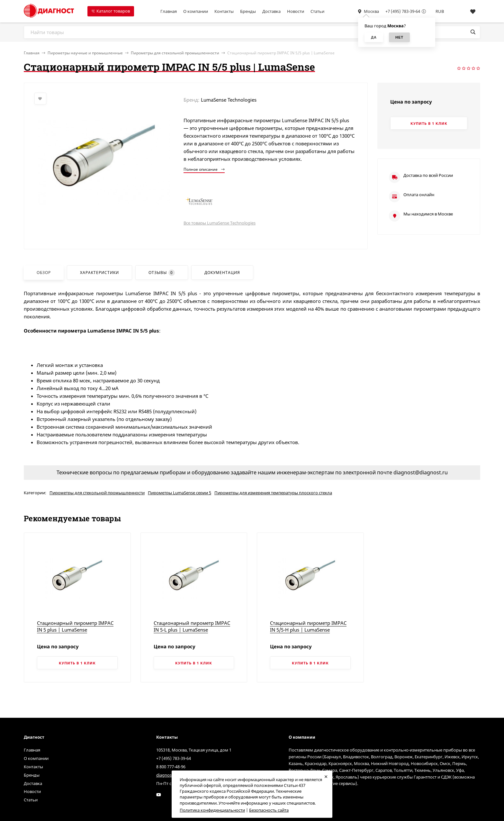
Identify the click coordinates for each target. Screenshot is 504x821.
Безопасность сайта (269, 810)
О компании (196, 11)
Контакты (224, 11)
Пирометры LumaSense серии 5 (180, 493)
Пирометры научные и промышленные (85, 53)
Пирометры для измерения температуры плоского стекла (273, 493)
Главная (169, 11)
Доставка (271, 11)
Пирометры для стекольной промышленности (175, 53)
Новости (296, 11)
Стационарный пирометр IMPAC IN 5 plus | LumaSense (75, 626)
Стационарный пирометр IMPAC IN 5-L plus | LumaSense (192, 626)
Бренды (248, 11)
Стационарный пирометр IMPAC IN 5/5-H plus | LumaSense (308, 626)
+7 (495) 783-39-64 (403, 11)
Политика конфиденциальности (212, 810)
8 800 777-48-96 (171, 767)
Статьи (317, 11)
